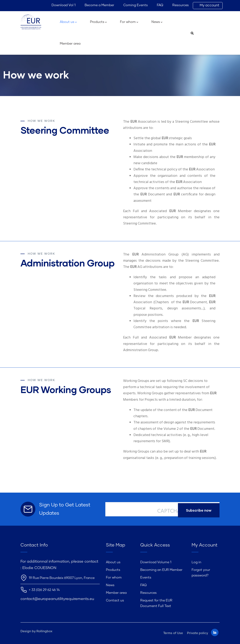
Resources (181, 5)
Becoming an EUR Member (161, 570)
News (157, 22)
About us (68, 22)
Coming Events (136, 5)
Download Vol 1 (64, 5)
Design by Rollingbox (36, 631)
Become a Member (99, 5)
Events (146, 577)
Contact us (115, 600)
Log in (196, 562)
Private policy (197, 633)
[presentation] (189, 526)
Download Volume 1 (156, 562)
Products (98, 22)
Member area (70, 44)
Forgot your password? (201, 573)
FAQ (160, 5)
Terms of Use (173, 633)
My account (209, 5)
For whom (129, 22)
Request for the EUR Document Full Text (156, 603)
